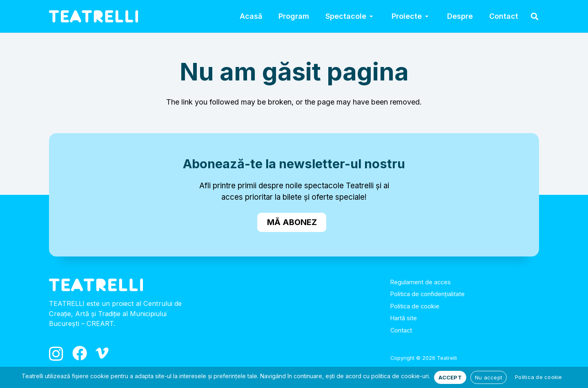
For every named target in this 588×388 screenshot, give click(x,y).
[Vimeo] (102, 353)
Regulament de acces (421, 282)
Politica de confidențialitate (428, 294)
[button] (371, 16)
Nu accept (489, 377)
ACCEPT (450, 377)
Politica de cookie (415, 306)
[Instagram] (56, 354)
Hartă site (404, 318)
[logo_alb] (94, 16)
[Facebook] (80, 353)
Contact (401, 330)
